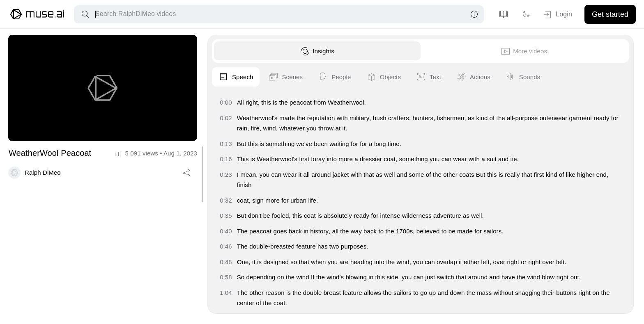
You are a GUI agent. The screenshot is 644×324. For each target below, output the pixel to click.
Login (557, 15)
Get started (610, 14)
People (555, 77)
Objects (604, 77)
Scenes (506, 77)
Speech (457, 77)
